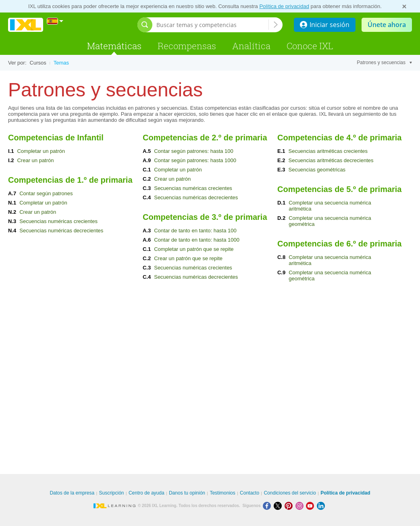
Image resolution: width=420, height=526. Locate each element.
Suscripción (112, 493)
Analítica (251, 46)
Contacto (250, 493)
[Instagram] (301, 506)
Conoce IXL (310, 46)
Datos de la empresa (72, 493)
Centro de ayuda (147, 493)
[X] (279, 506)
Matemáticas (114, 46)
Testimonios (222, 493)
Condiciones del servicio (290, 493)
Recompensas (187, 46)
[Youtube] (311, 506)
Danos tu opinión (187, 493)
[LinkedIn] (322, 506)
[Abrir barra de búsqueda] (145, 25)
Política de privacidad (284, 6)
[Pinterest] (290, 506)
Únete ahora (387, 25)
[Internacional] (55, 21)
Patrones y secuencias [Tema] (384, 63)
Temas (61, 63)
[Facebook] (268, 506)
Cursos (38, 63)
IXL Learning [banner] (26, 25)
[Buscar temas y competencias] (212, 25)
